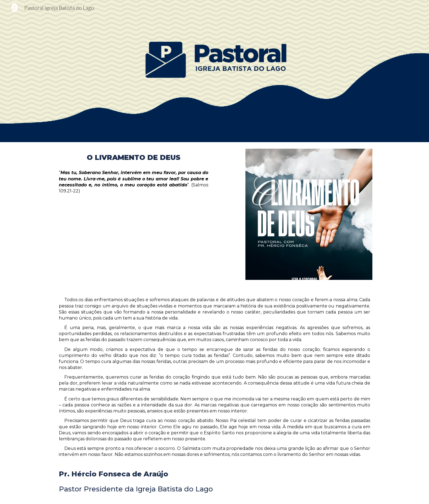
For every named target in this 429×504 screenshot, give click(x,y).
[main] (134, 157)
